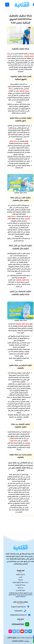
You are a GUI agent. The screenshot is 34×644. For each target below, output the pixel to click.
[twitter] (23, 631)
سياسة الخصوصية (17, 585)
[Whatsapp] (17, 625)
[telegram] (11, 631)
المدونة (17, 580)
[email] (17, 615)
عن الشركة (17, 588)
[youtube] (19, 631)
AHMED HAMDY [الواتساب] (14, 641)
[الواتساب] (31, 641)
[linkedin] (15, 631)
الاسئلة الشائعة (17, 575)
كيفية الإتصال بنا (17, 590)
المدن (17, 577)
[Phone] (17, 611)
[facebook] (27, 631)
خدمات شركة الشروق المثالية (17, 582)
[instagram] (7, 631)
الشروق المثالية (17, 79)
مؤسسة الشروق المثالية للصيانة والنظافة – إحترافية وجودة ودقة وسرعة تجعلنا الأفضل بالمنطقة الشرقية (17, 595)
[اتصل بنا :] (31, 637)
